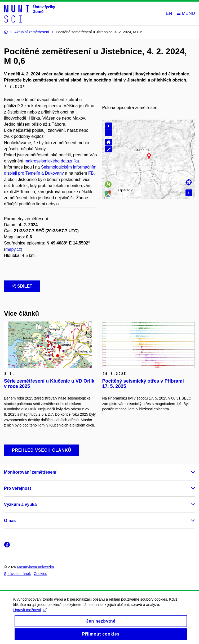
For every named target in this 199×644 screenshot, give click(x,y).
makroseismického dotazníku (52, 161)
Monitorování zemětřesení (30, 472)
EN (169, 13)
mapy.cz (13, 249)
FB (91, 173)
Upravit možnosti (30, 612)
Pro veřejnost (17, 488)
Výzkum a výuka (20, 504)
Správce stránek (17, 574)
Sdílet (22, 286)
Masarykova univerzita (35, 567)
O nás (10, 521)
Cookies (40, 574)
